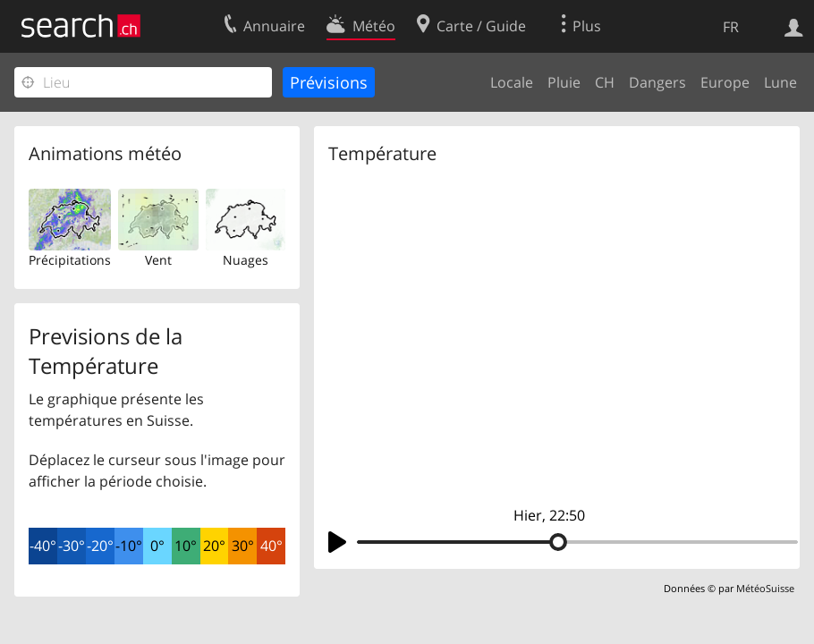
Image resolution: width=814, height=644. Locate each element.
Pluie (564, 82)
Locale (512, 82)
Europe (725, 82)
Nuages (246, 260)
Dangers (657, 82)
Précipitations (70, 260)
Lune (780, 82)
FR (731, 27)
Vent (158, 260)
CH (605, 82)
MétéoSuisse (765, 588)
